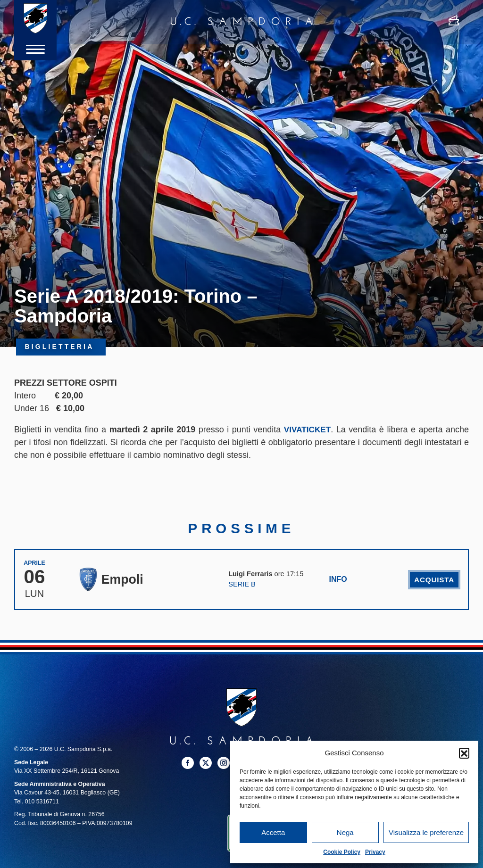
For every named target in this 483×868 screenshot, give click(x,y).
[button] (464, 753)
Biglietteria (61, 347)
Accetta (273, 832)
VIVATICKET (307, 430)
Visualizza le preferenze (426, 832)
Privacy (375, 852)
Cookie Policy (342, 852)
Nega (345, 832)
